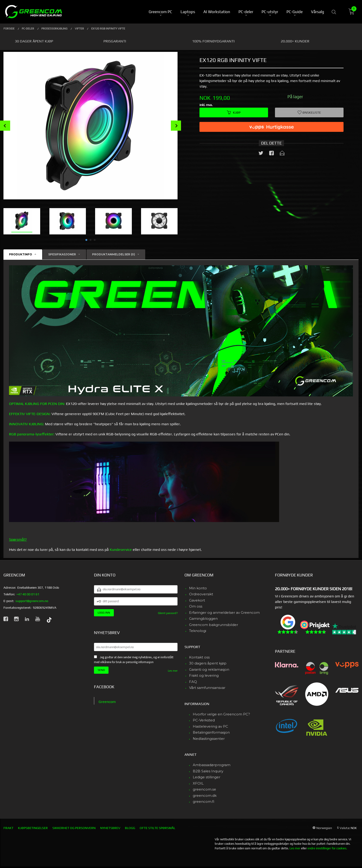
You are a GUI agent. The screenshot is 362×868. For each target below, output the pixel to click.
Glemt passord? (168, 613)
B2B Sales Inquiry (208, 771)
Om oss (196, 606)
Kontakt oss (199, 657)
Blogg (130, 828)
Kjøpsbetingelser (33, 828)
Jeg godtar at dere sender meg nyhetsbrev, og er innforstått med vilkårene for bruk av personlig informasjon (134, 660)
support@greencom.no (32, 601)
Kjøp (234, 112)
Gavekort (197, 600)
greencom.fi (204, 802)
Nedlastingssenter (209, 739)
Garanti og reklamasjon (209, 669)
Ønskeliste (309, 112)
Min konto (198, 588)
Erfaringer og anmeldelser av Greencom (224, 613)
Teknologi (198, 631)
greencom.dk (205, 796)
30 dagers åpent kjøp (208, 663)
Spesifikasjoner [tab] (62, 254)
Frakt (8, 828)
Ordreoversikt (201, 594)
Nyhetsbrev (110, 828)
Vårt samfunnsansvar (207, 688)
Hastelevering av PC (210, 726)
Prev (5, 126)
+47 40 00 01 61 (28, 594)
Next (176, 126)
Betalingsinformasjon (211, 732)
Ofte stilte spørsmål (157, 828)
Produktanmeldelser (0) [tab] (114, 254)
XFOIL (198, 783)
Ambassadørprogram (212, 765)
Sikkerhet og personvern (74, 828)
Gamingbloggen (203, 619)
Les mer (173, 671)
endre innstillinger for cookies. (327, 848)
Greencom (107, 702)
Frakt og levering (204, 675)
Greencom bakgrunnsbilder (214, 625)
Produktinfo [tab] (21, 254)
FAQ (193, 682)
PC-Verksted (204, 720)
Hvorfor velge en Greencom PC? (221, 714)
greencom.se (204, 789)
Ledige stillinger (207, 777)
